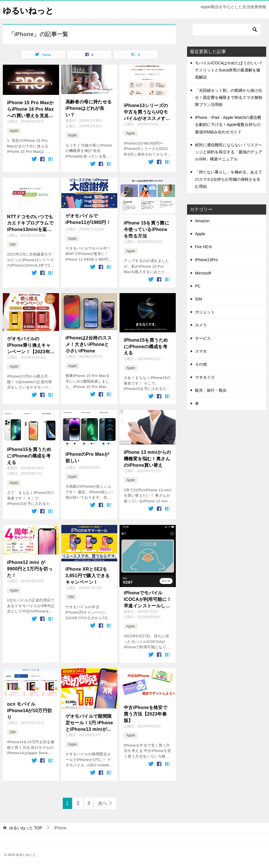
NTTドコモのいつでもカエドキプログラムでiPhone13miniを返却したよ (30, 223)
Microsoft (203, 273)
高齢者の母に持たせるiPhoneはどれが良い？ (89, 108)
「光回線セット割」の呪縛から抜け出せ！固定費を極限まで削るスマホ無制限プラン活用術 (229, 97)
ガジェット (205, 312)
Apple (14, 131)
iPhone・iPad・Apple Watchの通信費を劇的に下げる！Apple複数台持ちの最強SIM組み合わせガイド (228, 125)
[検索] (227, 30)
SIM (13, 245)
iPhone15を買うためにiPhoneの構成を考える (146, 346)
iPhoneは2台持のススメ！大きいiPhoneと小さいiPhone (89, 344)
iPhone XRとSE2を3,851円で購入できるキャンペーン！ (88, 575)
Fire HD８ (204, 247)
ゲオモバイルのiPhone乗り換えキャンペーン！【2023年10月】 (29, 345)
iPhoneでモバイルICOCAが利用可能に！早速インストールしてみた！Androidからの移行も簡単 (147, 600)
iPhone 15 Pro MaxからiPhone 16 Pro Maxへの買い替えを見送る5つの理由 (30, 109)
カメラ (201, 325)
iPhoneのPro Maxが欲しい (87, 457)
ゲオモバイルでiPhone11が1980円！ (88, 219)
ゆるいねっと (29, 10)
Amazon (202, 221)
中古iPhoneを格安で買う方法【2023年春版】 (146, 714)
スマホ (201, 351)
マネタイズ (205, 377)
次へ (103, 803)
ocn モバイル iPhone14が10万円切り (30, 710)
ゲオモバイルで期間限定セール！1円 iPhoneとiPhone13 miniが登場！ (89, 723)
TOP (26, 828)
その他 (201, 364)
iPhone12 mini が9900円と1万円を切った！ (30, 569)
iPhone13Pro (206, 260)
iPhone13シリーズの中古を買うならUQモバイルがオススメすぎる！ (147, 112)
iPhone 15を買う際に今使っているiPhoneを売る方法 (147, 229)
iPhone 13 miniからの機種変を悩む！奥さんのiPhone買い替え (147, 459)
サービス (203, 338)
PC (198, 286)
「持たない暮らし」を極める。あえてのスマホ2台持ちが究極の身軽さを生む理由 (229, 179)
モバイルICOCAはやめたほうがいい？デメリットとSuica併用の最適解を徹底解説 (229, 70)
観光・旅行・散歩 (211, 390)
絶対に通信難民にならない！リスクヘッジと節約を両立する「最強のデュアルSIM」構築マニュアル (229, 152)
